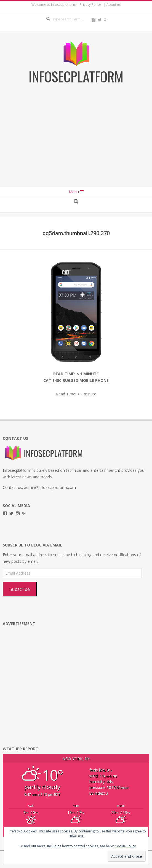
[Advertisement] (76, 140)
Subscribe (20, 589)
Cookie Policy (125, 846)
